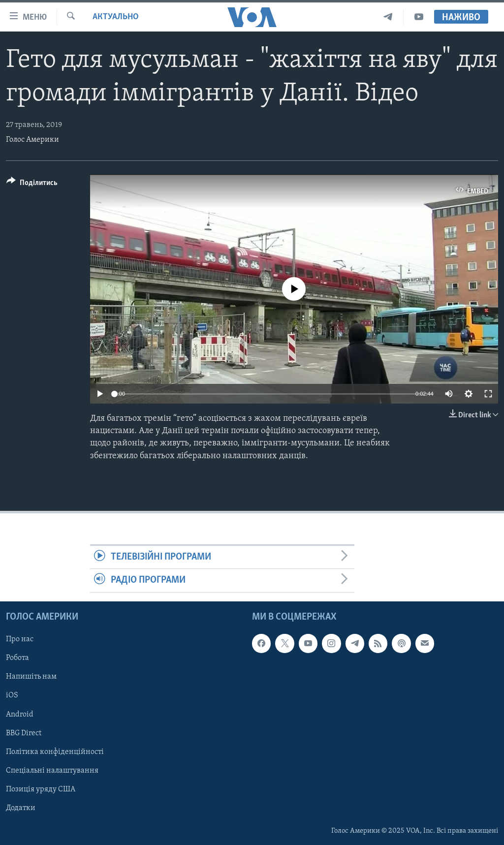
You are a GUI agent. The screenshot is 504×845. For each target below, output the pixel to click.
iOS (12, 695)
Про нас (20, 639)
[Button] (32, 184)
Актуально (116, 17)
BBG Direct (24, 733)
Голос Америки (32, 140)
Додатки (21, 808)
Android (20, 714)
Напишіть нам (31, 677)
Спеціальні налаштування (52, 770)
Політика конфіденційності (55, 751)
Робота (17, 658)
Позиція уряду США (41, 789)
